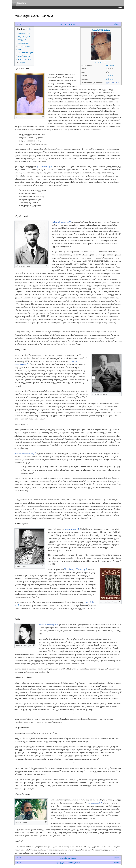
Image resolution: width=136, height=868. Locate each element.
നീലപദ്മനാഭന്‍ (93, 803)
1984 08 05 (110, 79)
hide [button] (29, 29)
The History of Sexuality (75, 569)
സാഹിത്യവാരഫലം (68, 24)
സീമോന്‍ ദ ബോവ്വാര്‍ (47, 624)
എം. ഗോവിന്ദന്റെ (43, 167)
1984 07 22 (110, 76)
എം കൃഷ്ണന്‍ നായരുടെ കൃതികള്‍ (68, 862)
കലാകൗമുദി (110, 65)
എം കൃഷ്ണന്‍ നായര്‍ (101, 62)
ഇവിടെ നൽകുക (112, 83)
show (116, 24)
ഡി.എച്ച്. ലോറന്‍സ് (60, 222)
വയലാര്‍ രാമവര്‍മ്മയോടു (24, 453)
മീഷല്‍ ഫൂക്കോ (71, 529)
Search (121, 7)
